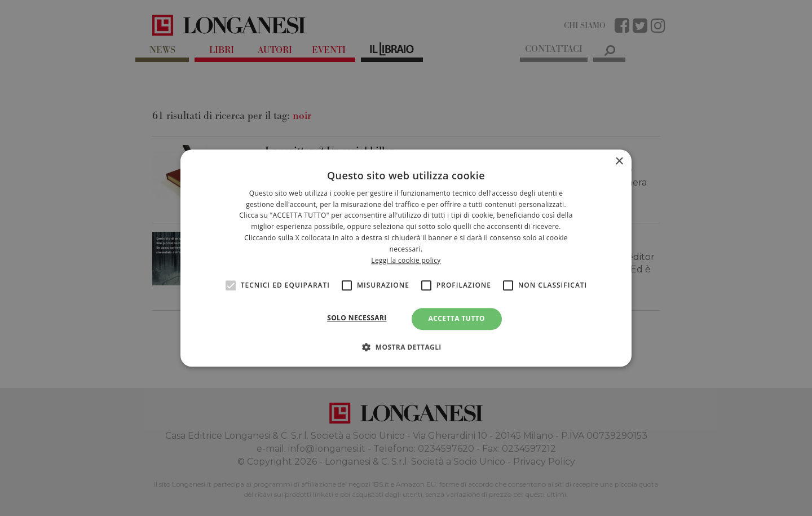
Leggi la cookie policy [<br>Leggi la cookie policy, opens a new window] (406, 260)
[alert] (406, 258)
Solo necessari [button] (357, 318)
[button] (406, 347)
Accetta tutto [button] (457, 319)
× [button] (619, 162)
